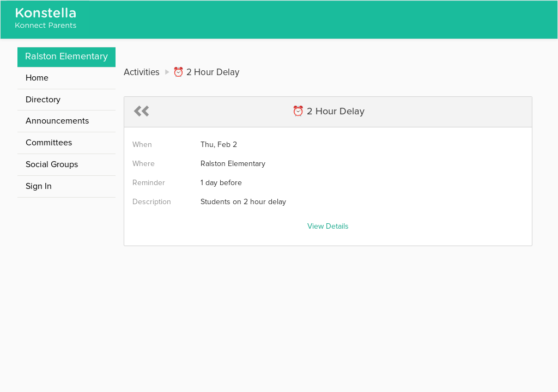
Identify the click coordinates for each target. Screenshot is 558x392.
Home (37, 78)
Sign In (39, 186)
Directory (43, 100)
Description (152, 202)
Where (144, 164)
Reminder (149, 183)
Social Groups (52, 164)
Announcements (57, 121)
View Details (328, 226)
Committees (49, 143)
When (142, 145)
